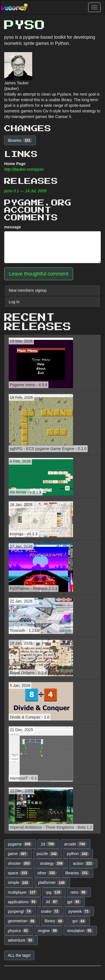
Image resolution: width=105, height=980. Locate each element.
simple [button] (19, 883)
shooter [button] (20, 863)
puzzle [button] (48, 854)
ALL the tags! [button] (19, 955)
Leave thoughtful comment (39, 274)
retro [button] (79, 892)
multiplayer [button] (23, 892)
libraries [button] (20, 140)
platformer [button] (52, 883)
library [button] (54, 921)
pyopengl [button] (20, 911)
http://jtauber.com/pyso (24, 169)
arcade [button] (75, 844)
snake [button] (51, 911)
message (13, 227)
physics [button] (19, 931)
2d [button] (48, 844)
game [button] (18, 854)
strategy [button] (52, 863)
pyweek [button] (79, 911)
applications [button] (23, 902)
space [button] (18, 873)
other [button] (47, 873)
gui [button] (79, 921)
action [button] (83, 863)
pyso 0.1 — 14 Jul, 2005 (25, 191)
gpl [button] (74, 902)
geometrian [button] (22, 921)
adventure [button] (21, 940)
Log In (14, 302)
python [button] (78, 854)
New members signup (28, 290)
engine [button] (48, 931)
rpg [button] (54, 892)
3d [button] (52, 902)
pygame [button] (20, 844)
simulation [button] (80, 931)
